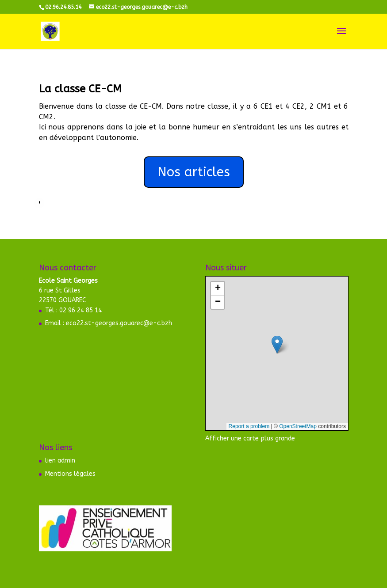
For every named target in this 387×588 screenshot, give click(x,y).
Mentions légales (70, 474)
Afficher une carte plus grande (250, 438)
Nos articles (194, 172)
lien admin (60, 461)
